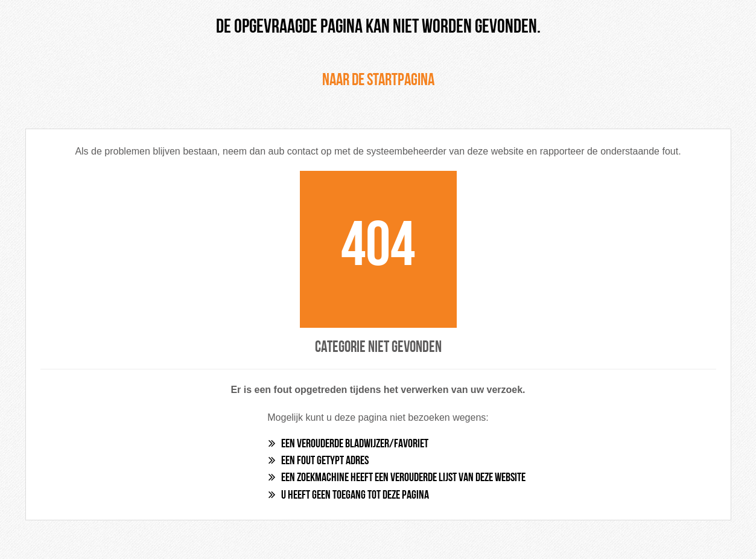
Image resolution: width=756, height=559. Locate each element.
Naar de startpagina (378, 81)
